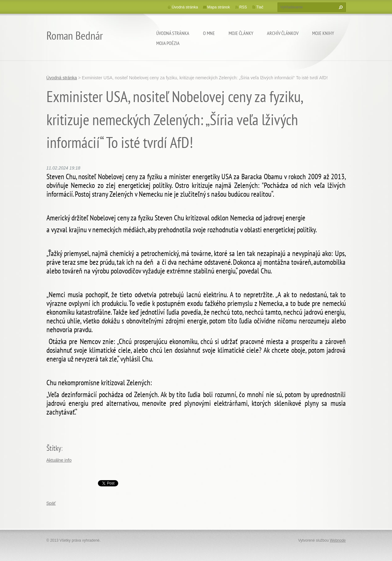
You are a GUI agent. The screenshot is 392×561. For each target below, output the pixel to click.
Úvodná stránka (173, 33)
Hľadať (340, 7)
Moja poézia (168, 43)
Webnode (338, 540)
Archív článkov (283, 33)
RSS (243, 7)
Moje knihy (323, 33)
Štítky (54, 448)
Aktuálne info (59, 460)
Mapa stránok (219, 7)
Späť (51, 503)
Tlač (260, 7)
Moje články (241, 33)
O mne (209, 33)
